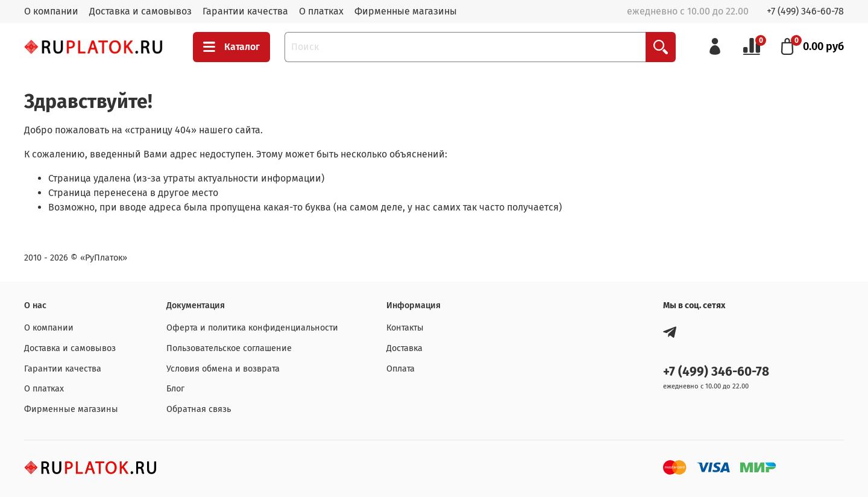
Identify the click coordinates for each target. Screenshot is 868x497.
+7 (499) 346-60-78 (805, 11)
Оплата (401, 369)
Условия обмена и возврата (223, 369)
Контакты (405, 328)
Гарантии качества (245, 11)
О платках (321, 11)
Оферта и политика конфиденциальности (252, 328)
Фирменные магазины (406, 11)
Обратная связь (199, 409)
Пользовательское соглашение (229, 348)
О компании (51, 11)
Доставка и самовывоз (140, 11)
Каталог (231, 47)
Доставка (404, 348)
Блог (175, 389)
